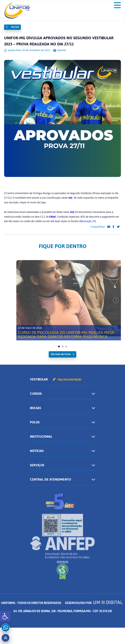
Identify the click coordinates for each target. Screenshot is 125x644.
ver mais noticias (61, 354)
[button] (5, 616)
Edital (53, 217)
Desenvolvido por (94, 603)
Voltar (12, 27)
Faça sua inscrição (67, 380)
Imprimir (60, 50)
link (70, 198)
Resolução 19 (87, 221)
